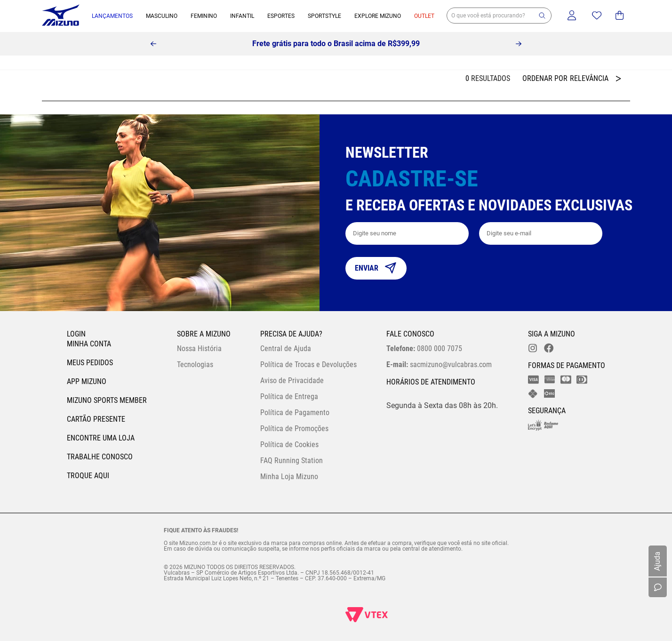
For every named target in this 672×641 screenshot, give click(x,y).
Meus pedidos (90, 363)
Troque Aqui (88, 476)
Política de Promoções (294, 429)
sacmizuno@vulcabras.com (439, 365)
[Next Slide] (519, 44)
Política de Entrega (289, 397)
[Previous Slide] (153, 44)
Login (76, 334)
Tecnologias (195, 365)
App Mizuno (87, 381)
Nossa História (199, 349)
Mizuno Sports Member (107, 400)
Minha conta (89, 344)
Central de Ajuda (286, 349)
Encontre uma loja (101, 438)
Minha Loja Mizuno (289, 477)
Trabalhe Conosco (100, 457)
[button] (542, 16)
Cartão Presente (96, 419)
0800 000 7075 (424, 349)
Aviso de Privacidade (292, 381)
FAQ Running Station (292, 461)
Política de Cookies (289, 445)
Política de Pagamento (295, 413)
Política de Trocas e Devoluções (308, 365)
